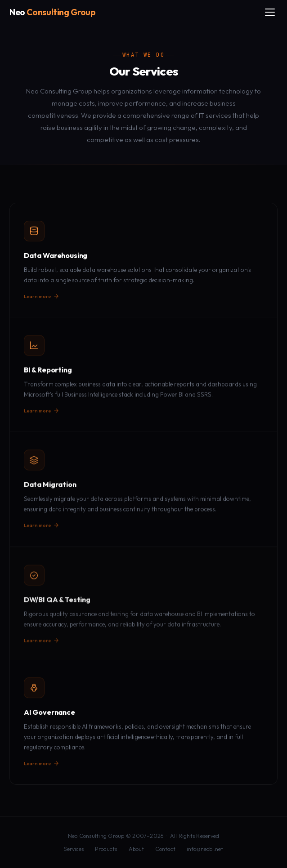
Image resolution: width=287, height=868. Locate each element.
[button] (143, 260)
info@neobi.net (205, 849)
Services (74, 849)
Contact (165, 849)
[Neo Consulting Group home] (52, 12)
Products (106, 849)
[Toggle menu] (270, 12)
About (136, 849)
